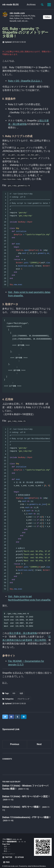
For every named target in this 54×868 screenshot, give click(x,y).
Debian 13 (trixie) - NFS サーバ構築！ (22, 807)
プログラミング (23, 699)
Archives (31, 5)
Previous (15, 744)
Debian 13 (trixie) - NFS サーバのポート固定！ (26, 796)
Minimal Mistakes (40, 862)
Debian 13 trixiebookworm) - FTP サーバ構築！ (27, 817)
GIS (14, 693)
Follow (47, 17)
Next (39, 744)
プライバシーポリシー (9, 855)
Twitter (7, 858)
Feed (30, 858)
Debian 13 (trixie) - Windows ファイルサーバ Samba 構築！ (25, 787)
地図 (21, 693)
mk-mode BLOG (11, 5)
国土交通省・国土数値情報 (23, 633)
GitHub (19, 858)
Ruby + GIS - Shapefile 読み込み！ (25, 81)
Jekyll (30, 862)
